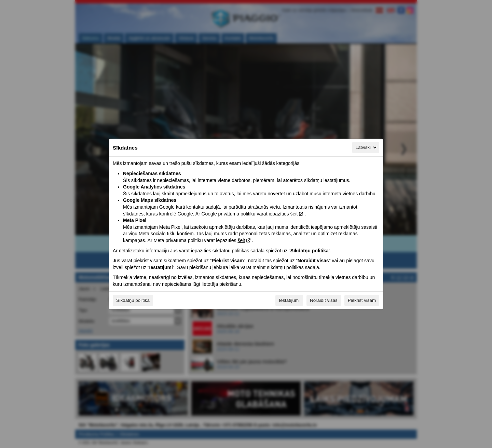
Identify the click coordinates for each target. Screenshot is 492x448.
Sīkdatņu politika (133, 300)
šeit (294, 214)
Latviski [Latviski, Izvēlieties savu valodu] (367, 148)
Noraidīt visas (324, 300)
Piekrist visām (362, 300)
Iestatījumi (289, 300)
